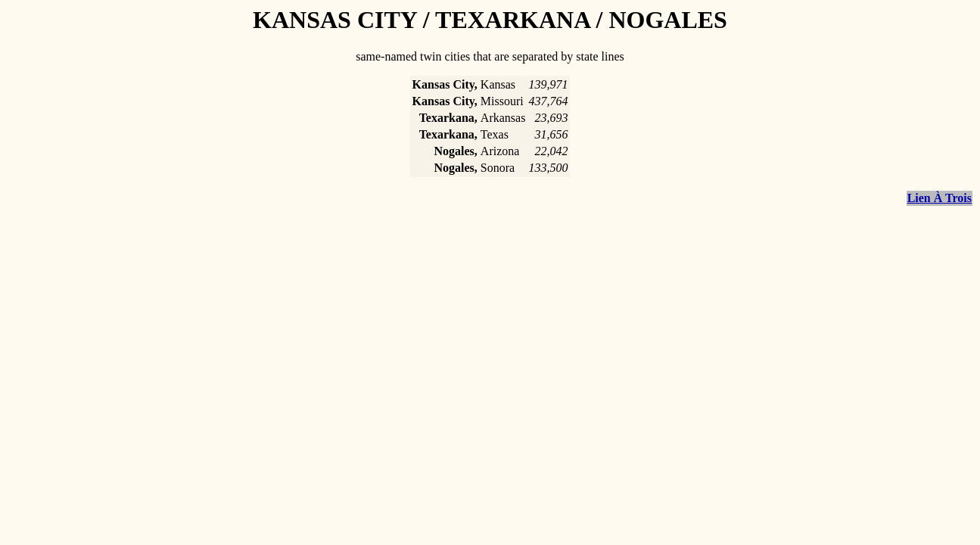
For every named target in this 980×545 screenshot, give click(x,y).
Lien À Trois (940, 198)
